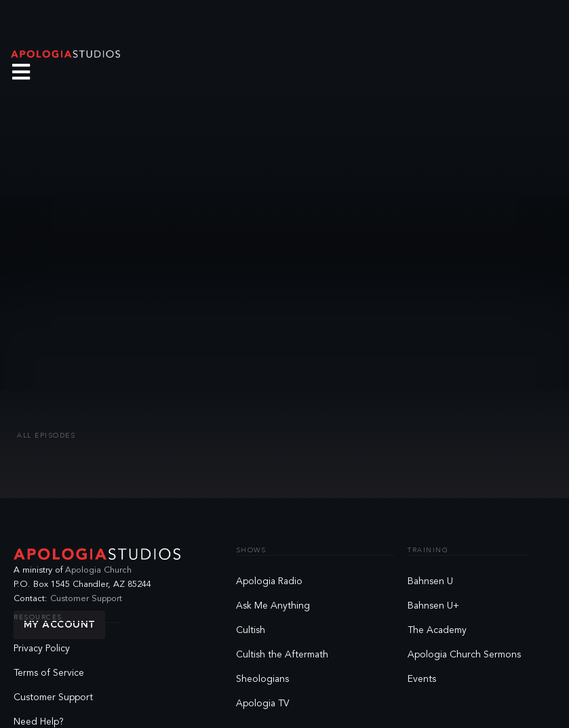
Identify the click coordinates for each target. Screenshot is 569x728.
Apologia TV (263, 704)
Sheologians (262, 679)
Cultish (251, 630)
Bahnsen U (430, 581)
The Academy (437, 630)
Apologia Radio (269, 581)
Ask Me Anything (273, 606)
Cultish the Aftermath (282, 655)
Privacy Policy (42, 649)
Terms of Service (49, 673)
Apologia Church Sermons (464, 655)
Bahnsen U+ (433, 606)
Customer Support (86, 599)
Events (422, 679)
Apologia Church (98, 570)
